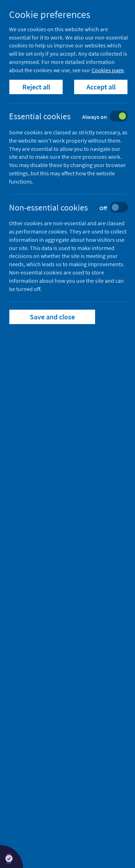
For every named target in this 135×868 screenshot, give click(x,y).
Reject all (36, 87)
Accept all (101, 87)
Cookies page (108, 70)
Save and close (52, 317)
